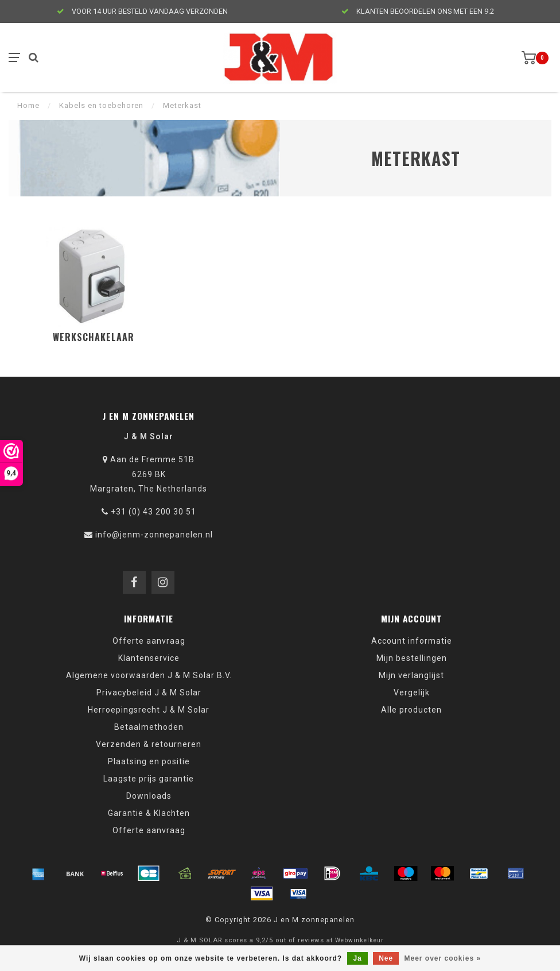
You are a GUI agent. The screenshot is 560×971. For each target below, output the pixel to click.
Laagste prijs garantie (149, 779)
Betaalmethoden (149, 727)
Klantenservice (149, 658)
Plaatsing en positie (149, 761)
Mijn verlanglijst (411, 675)
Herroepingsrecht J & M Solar (149, 710)
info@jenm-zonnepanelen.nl (154, 535)
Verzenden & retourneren (149, 744)
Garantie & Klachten (149, 813)
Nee (386, 958)
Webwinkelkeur (359, 940)
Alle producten (411, 710)
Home (28, 105)
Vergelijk (412, 693)
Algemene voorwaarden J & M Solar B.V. (149, 675)
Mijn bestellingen (412, 658)
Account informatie (412, 641)
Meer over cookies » (443, 958)
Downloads (149, 796)
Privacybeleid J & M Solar (149, 693)
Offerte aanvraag (149, 641)
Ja (357, 958)
